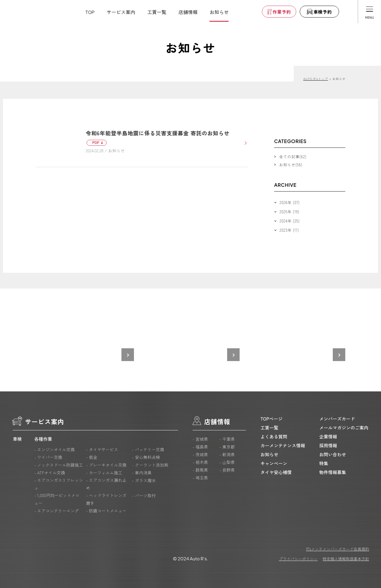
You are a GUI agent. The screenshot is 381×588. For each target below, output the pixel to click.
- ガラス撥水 (144, 480)
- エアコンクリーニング (57, 511)
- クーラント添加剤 (150, 465)
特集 (324, 463)
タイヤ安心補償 (276, 472)
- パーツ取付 (144, 496)
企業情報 (328, 436)
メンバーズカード (337, 419)
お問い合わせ (333, 454)
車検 (17, 439)
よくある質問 (274, 436)
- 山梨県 (227, 462)
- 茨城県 (200, 454)
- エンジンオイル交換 (54, 449)
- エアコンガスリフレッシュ (59, 484)
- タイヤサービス (102, 449)
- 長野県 (227, 470)
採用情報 (328, 445)
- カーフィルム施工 (104, 473)
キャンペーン (274, 463)
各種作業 (43, 439)
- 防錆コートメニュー (106, 511)
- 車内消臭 (142, 473)
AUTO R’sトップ (316, 79)
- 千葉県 (227, 439)
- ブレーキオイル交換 (106, 465)
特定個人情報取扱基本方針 (346, 559)
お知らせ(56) (291, 165)
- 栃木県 (200, 462)
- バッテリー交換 (148, 449)
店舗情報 (188, 12)
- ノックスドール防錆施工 (59, 465)
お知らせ (219, 12)
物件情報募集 (333, 472)
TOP (90, 12)
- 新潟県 (227, 454)
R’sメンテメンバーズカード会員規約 (338, 549)
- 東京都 (227, 447)
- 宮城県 (200, 439)
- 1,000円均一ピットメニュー (57, 499)
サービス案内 (121, 12)
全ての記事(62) (293, 157)
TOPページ (271, 419)
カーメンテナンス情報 (283, 445)
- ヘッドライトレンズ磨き (106, 499)
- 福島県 (200, 447)
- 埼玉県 (200, 478)
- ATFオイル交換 (50, 473)
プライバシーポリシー (298, 559)
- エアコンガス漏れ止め (106, 484)
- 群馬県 (200, 470)
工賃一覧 (157, 12)
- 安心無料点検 (146, 457)
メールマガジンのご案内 (344, 428)
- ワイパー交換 (48, 457)
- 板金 (92, 457)
